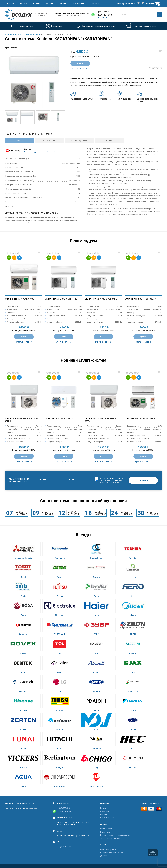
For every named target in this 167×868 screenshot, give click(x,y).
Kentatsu (15, 48)
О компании (78, 4)
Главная (8, 34)
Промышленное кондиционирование (115, 835)
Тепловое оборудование (110, 838)
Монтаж (24, 4)
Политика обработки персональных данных (22, 808)
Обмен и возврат (107, 817)
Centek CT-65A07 (147, 299)
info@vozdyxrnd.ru (64, 847)
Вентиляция (105, 832)
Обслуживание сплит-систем (112, 853)
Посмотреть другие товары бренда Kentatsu (42, 152)
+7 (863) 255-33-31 (104, 12)
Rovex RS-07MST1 (148, 419)
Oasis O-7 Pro (66, 419)
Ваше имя (43, 479)
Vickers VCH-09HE (108, 299)
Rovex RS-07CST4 (28, 299)
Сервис (37, 4)
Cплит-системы (31, 34)
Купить (80, 63)
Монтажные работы (108, 850)
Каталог (11, 4)
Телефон (70, 479)
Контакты (94, 4)
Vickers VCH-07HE (68, 299)
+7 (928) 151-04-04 (104, 15)
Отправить (143, 480)
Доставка (63, 4)
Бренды (49, 4)
